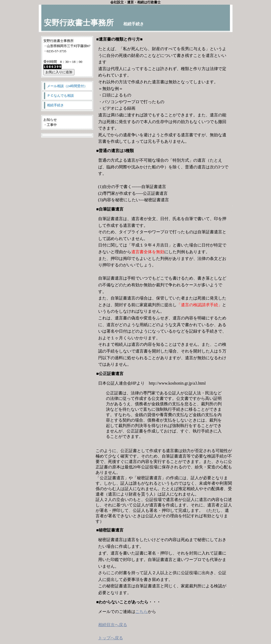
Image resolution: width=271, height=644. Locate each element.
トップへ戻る (111, 638)
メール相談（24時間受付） (67, 86)
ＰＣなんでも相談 (60, 96)
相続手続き (55, 105)
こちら (142, 612)
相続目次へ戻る (113, 625)
